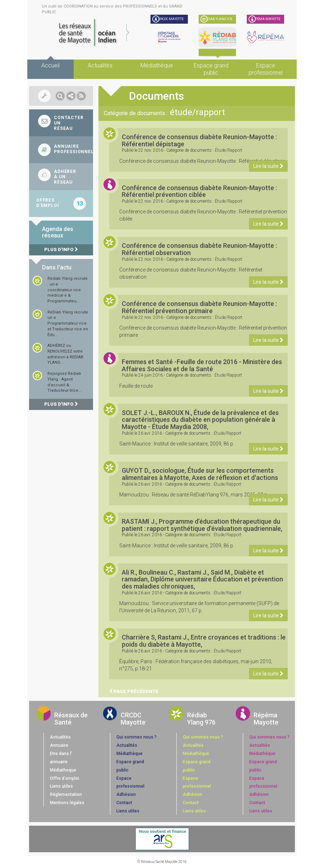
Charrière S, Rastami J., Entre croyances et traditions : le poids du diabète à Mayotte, (204, 641)
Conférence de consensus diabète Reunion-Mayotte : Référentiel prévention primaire (199, 307)
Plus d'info (61, 249)
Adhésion (126, 794)
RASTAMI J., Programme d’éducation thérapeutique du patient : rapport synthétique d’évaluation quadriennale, (202, 525)
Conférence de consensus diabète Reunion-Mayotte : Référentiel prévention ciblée (199, 191)
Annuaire (59, 745)
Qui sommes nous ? (136, 737)
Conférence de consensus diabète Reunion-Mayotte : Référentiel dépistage (199, 140)
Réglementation (66, 794)
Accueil (50, 65)
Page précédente (134, 691)
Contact (124, 803)
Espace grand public (211, 69)
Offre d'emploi (64, 778)
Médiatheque (63, 770)
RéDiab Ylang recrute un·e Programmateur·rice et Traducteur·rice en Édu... (68, 324)
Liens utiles (61, 786)
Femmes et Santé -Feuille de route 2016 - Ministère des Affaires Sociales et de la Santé (202, 365)
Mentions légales (67, 803)
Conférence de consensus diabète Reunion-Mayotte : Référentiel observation (199, 249)
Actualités (100, 65)
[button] (60, 96)
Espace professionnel (266, 69)
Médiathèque (157, 65)
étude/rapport (229, 150)
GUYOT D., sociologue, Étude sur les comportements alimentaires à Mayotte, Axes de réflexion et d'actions (200, 474)
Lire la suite (268, 166)
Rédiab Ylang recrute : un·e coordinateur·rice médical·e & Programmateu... (68, 290)
